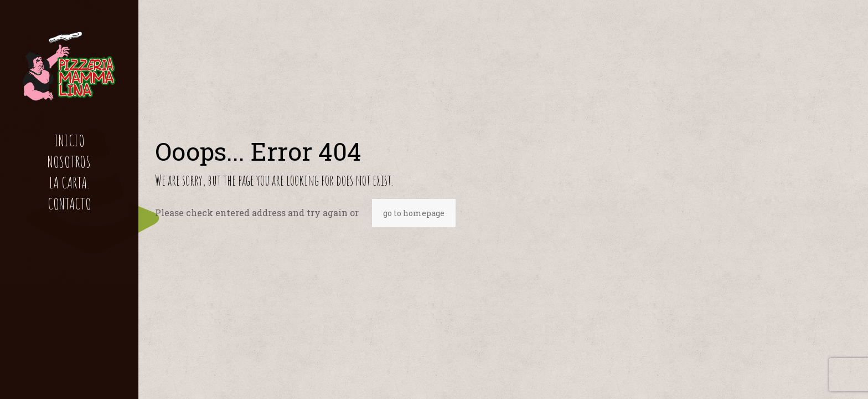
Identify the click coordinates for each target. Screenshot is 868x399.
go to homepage (414, 213)
